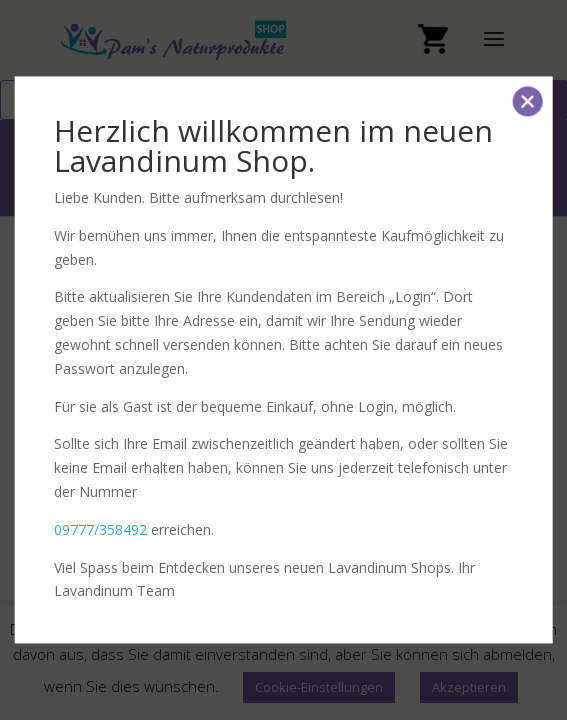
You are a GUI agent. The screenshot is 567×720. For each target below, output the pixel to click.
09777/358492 (100, 529)
